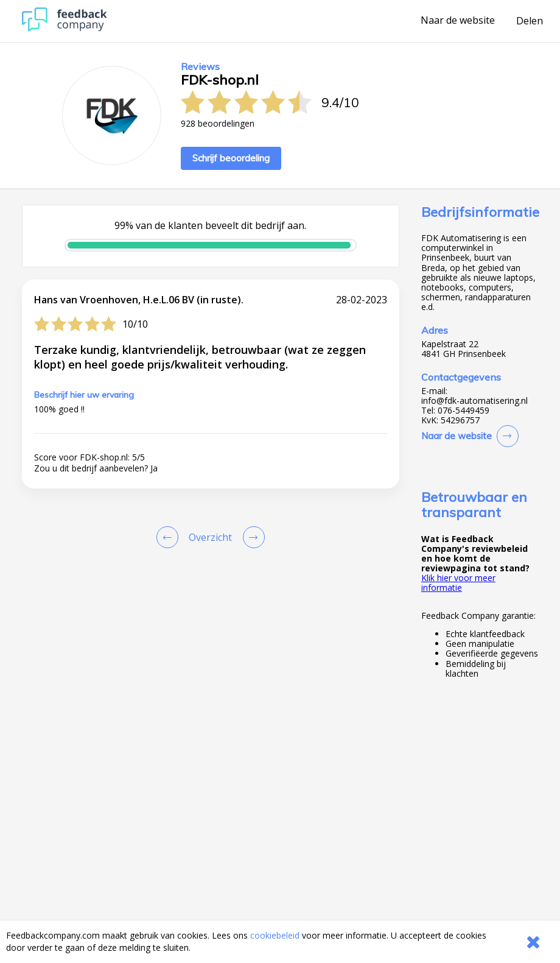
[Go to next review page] (251, 537)
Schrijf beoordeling (231, 158)
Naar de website (458, 21)
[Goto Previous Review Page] (170, 537)
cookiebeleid (275, 935)
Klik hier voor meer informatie (458, 583)
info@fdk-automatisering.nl (474, 401)
